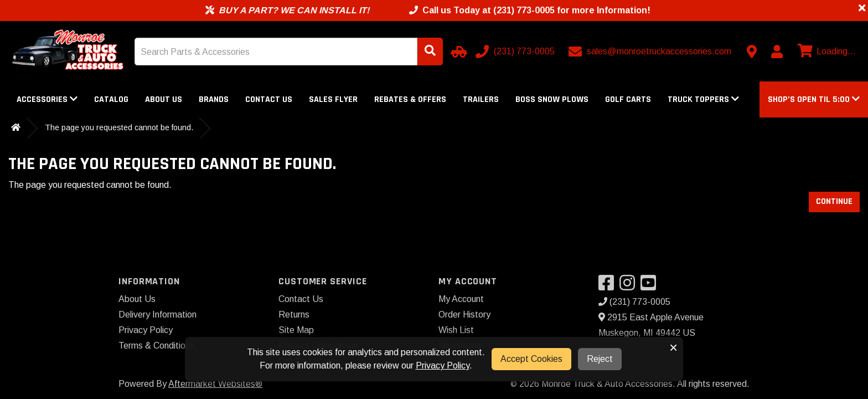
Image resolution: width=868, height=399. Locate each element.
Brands (214, 99)
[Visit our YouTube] (651, 286)
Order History (464, 314)
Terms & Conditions (156, 346)
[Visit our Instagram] (630, 286)
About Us (164, 99)
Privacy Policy (146, 330)
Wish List (456, 330)
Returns (294, 314)
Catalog (111, 99)
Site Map (296, 330)
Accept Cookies (531, 359)
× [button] (673, 347)
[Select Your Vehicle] (457, 52)
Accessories (47, 99)
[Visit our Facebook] (609, 286)
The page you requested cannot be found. (119, 127)
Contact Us (269, 99)
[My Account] (777, 52)
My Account (461, 299)
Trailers (481, 99)
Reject (600, 359)
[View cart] (825, 52)
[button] (814, 99)
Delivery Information (157, 314)
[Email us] (651, 52)
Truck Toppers (703, 99)
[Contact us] (752, 52)
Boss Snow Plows (552, 99)
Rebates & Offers (410, 99)
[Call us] (516, 52)
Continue (834, 201)
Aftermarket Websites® (215, 384)
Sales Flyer (333, 99)
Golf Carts (628, 99)
